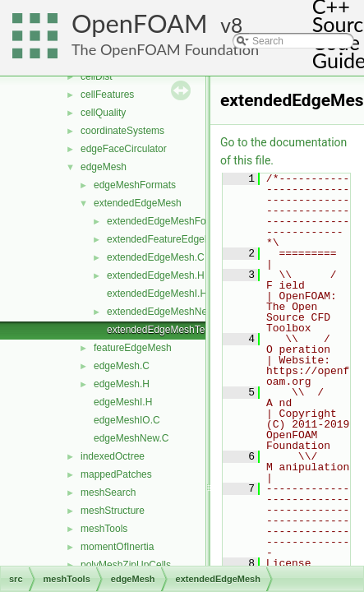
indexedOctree (113, 456)
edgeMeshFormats (135, 185)
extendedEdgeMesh (138, 203)
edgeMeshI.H (123, 402)
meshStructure (113, 511)
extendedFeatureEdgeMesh (168, 239)
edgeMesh (104, 167)
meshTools (104, 529)
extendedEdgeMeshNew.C (165, 312)
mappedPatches (116, 474)
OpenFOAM (140, 23)
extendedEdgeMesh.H (156, 275)
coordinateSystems (122, 131)
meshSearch (108, 493)
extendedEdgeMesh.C (156, 257)
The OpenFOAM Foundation (165, 49)
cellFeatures (107, 95)
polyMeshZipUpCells (126, 565)
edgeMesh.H (122, 384)
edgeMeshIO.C (127, 420)
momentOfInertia (117, 547)
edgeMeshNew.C (131, 438)
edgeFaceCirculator (124, 149)
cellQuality (103, 113)
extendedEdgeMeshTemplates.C (178, 330)
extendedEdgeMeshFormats (169, 221)
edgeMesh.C (122, 366)
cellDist (97, 76)
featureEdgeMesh (133, 348)
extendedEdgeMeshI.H (157, 294)
